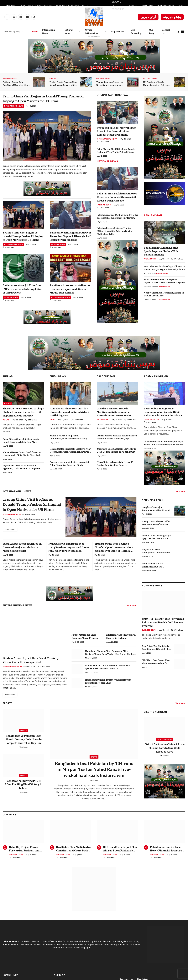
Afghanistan (117, 31)
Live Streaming (136, 32)
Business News (152, 594)
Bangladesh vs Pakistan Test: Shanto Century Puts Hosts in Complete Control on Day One (23, 748)
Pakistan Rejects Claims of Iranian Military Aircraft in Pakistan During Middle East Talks (115, 231)
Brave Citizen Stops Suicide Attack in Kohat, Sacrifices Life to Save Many (21, 449)
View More (180, 500)
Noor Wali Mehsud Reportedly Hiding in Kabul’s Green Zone (164, 294)
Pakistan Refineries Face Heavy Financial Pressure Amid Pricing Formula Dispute (166, 859)
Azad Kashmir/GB (156, 385)
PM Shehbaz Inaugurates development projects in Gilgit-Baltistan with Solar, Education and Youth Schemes (164, 421)
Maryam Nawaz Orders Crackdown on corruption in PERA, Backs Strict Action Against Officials (23, 463)
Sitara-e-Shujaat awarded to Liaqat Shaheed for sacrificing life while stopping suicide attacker (23, 421)
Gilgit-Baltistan (151, 429)
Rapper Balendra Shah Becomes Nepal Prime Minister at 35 (84, 645)
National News (69, 32)
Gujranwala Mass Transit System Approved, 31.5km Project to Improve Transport (21, 476)
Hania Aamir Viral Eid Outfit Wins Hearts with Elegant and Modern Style (108, 690)
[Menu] (182, 32)
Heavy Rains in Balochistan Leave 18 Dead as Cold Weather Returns (115, 472)
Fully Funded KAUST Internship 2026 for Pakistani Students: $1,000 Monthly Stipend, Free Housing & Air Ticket (155, 574)
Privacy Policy (147, 6)
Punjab (53, 78)
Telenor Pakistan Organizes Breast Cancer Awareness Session (109, 84)
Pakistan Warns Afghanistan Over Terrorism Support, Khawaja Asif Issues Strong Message (70, 245)
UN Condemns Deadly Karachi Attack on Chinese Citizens (156, 84)
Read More (11, 540)
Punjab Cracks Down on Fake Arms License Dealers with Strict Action (63, 84)
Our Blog (152, 32)
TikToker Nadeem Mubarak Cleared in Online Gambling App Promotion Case (121, 645)
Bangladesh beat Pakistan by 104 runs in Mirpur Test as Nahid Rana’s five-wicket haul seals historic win (94, 779)
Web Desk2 (165, 765)
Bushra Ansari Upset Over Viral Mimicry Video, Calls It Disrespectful (31, 669)
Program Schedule (165, 6)
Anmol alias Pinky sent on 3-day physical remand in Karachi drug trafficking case (69, 421)
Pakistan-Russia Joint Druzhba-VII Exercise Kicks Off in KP (16, 84)
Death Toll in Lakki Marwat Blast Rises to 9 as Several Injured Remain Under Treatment (116, 131)
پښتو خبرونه (172, 17)
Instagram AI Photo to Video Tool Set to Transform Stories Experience (157, 532)
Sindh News (58, 385)
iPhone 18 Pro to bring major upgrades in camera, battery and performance (156, 546)
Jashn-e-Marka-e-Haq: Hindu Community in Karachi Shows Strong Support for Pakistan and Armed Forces (70, 446)
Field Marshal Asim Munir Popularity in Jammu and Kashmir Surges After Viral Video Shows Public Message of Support (164, 452)
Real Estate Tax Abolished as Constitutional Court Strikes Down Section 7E (156, 657)
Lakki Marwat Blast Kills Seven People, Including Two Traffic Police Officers (116, 150)
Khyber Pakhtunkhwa (92, 32)
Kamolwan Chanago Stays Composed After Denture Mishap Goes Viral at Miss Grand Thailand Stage (110, 662)
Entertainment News (12, 675)
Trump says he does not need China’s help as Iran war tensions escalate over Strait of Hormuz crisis (114, 556)
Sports (181, 6)
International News (49, 32)
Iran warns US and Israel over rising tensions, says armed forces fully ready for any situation (69, 556)
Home (35, 31)
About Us (133, 6)
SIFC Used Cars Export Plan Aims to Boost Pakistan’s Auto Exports (156, 671)
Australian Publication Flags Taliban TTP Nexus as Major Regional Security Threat (164, 268)
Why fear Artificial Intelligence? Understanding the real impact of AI (156, 560)
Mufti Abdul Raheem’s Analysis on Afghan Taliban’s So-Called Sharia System (165, 281)
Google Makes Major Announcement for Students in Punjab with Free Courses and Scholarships (156, 518)
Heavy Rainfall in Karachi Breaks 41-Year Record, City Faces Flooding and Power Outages (70, 459)
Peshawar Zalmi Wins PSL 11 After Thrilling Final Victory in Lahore (24, 793)
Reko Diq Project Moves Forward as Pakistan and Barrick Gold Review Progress (163, 631)
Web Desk (23, 756)
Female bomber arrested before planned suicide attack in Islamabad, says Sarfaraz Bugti (117, 446)
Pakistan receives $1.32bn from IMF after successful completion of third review (22, 298)
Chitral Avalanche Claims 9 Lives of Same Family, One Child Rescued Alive (165, 757)
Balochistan (106, 385)
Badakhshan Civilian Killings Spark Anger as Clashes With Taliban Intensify (161, 251)
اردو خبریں (148, 17)
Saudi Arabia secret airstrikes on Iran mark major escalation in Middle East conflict (70, 298)
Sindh (52, 429)
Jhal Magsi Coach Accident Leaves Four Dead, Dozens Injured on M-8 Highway (116, 459)
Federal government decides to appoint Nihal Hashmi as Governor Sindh (69, 472)
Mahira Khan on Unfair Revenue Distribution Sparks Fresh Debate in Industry (108, 676)
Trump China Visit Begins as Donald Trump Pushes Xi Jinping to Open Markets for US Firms (56, 6)
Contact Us (166, 32)
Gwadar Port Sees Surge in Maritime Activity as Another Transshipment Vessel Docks (114, 421)
